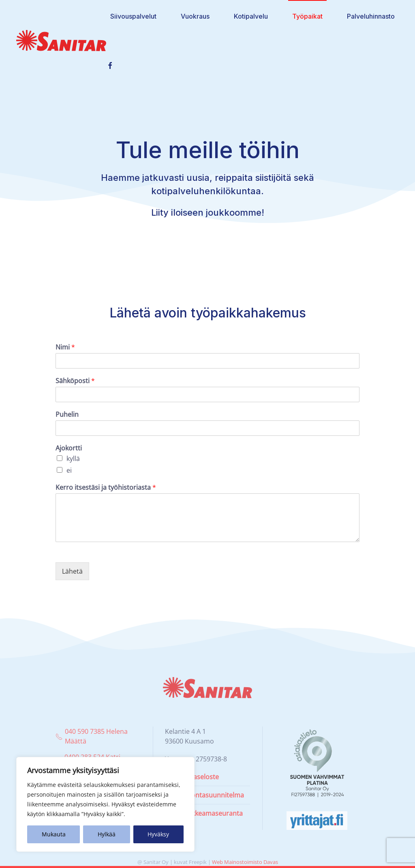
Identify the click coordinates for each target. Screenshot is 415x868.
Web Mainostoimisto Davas (245, 862)
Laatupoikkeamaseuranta (204, 813)
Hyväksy (158, 834)
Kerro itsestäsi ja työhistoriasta (106, 488)
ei (69, 470)
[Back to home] (61, 41)
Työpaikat (307, 16)
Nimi (65, 347)
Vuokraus (195, 16)
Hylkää (107, 834)
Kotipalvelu (251, 16)
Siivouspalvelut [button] (133, 16)
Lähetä (72, 571)
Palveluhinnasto (371, 16)
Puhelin (67, 415)
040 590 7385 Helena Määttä (92, 736)
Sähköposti (75, 381)
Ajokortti (69, 448)
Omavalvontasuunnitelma (204, 795)
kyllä (73, 459)
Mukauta (54, 834)
